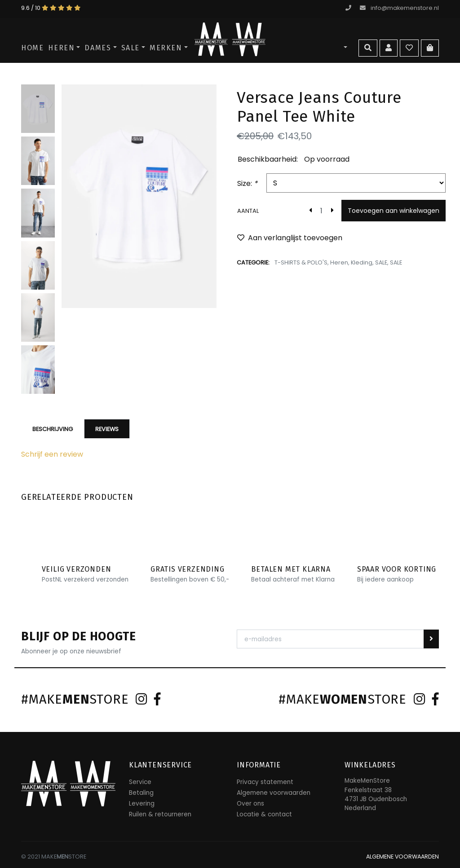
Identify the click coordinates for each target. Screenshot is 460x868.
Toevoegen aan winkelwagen (394, 211)
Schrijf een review (52, 454)
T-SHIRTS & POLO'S (301, 262)
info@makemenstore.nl (399, 8)
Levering (142, 804)
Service (140, 782)
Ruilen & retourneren (160, 814)
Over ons (250, 804)
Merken (166, 48)
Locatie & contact (264, 814)
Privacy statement (265, 782)
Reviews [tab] (107, 429)
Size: (247, 183)
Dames (98, 48)
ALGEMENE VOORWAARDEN (402, 857)
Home (32, 48)
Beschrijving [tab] (53, 429)
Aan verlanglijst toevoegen (290, 238)
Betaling (141, 793)
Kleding (362, 262)
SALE (130, 48)
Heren (61, 48)
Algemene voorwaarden (274, 793)
